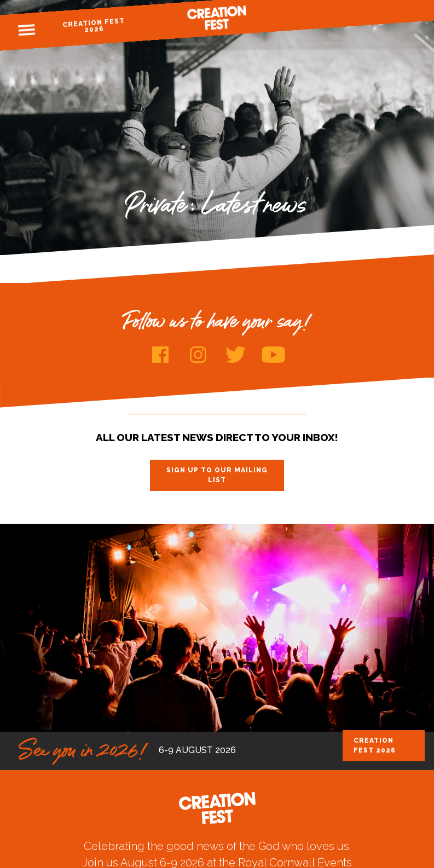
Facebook (160, 355)
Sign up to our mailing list (217, 475)
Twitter (236, 355)
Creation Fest (217, 18)
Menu (27, 30)
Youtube (273, 355)
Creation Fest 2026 (94, 25)
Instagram (198, 355)
